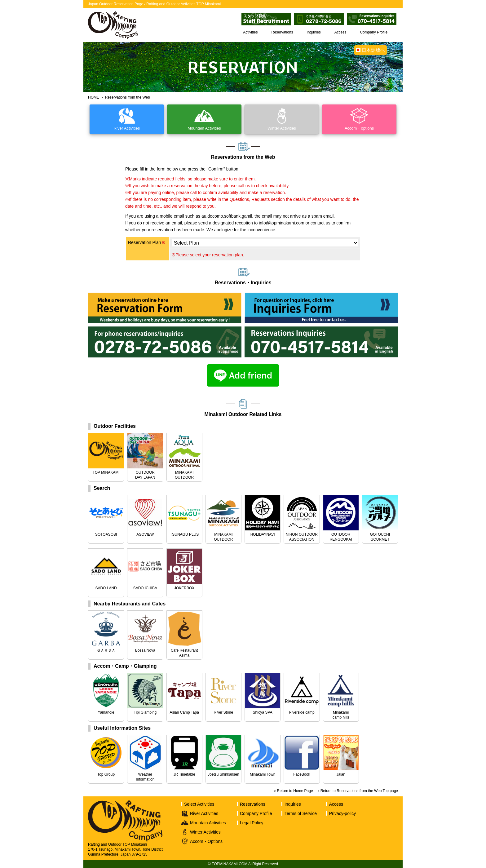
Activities (250, 32)
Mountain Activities (208, 823)
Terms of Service (301, 813)
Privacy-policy (342, 813)
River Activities (204, 813)
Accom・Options (206, 841)
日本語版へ (373, 50)
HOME (94, 97)
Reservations (282, 32)
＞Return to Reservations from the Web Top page (357, 791)
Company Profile (374, 32)
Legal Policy (252, 823)
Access (340, 32)
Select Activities (199, 804)
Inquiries (314, 32)
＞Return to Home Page (293, 791)
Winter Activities (205, 832)
